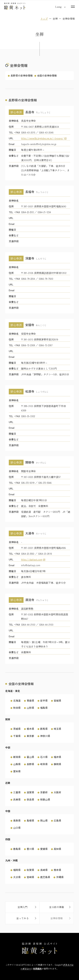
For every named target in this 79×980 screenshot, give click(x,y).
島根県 (30, 821)
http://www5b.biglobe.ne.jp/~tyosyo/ (42, 138)
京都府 (44, 792)
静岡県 (57, 764)
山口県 (17, 828)
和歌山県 (45, 800)
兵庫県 (17, 800)
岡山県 (44, 821)
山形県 (30, 708)
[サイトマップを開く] (73, 7)
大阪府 (57, 792)
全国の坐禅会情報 (47, 75)
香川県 (30, 849)
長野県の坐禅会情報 (22, 75)
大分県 (17, 877)
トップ (44, 19)
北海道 (17, 701)
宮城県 (57, 701)
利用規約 (37, 969)
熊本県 (57, 870)
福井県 (57, 757)
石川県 (44, 757)
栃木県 (30, 729)
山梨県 (17, 764)
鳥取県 (17, 821)
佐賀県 (30, 870)
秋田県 (17, 708)
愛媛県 (44, 849)
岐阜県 (44, 764)
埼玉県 (57, 729)
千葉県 (17, 736)
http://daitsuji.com (32, 560)
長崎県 (44, 870)
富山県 (30, 757)
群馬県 (44, 729)
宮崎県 (30, 877)
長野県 (30, 764)
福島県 (44, 708)
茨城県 (17, 729)
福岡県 (17, 870)
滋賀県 (30, 792)
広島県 (57, 821)
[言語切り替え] (58, 7)
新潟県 (17, 757)
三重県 (17, 792)
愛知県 (17, 771)
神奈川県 (45, 736)
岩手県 (44, 701)
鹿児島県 (45, 877)
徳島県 (17, 849)
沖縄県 (60, 877)
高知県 (57, 849)
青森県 (30, 701)
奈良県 (30, 800)
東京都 (30, 736)
